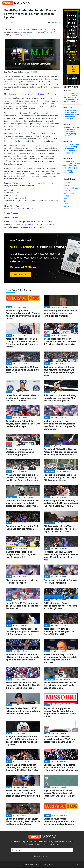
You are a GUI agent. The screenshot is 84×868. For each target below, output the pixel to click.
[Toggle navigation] (79, 3)
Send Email (13, 195)
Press (66, 204)
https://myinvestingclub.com (22, 209)
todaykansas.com (36, 864)
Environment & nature (72, 188)
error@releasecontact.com (33, 224)
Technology (68, 198)
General (66, 206)
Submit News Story (73, 69)
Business (67, 191)
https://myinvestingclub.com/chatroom (41, 94)
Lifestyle (67, 201)
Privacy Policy (45, 856)
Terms (36, 856)
